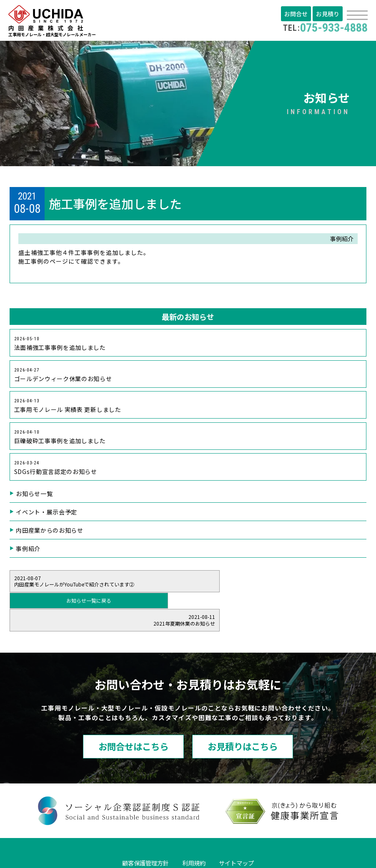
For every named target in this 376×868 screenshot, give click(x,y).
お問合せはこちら (123, 712)
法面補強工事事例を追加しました (61, 345)
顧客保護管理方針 (140, 829)
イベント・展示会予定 (48, 516)
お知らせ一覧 (35, 498)
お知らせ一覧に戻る (188, 585)
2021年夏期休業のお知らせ (295, 586)
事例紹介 (29, 553)
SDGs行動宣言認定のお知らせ (57, 472)
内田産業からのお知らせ (51, 535)
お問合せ (297, 14)
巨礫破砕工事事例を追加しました (61, 440)
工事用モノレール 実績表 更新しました (69, 409)
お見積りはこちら (253, 712)
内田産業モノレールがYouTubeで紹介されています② (81, 586)
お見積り (328, 14)
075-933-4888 (323, 27)
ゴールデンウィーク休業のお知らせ (64, 377)
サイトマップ (243, 829)
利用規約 (195, 829)
